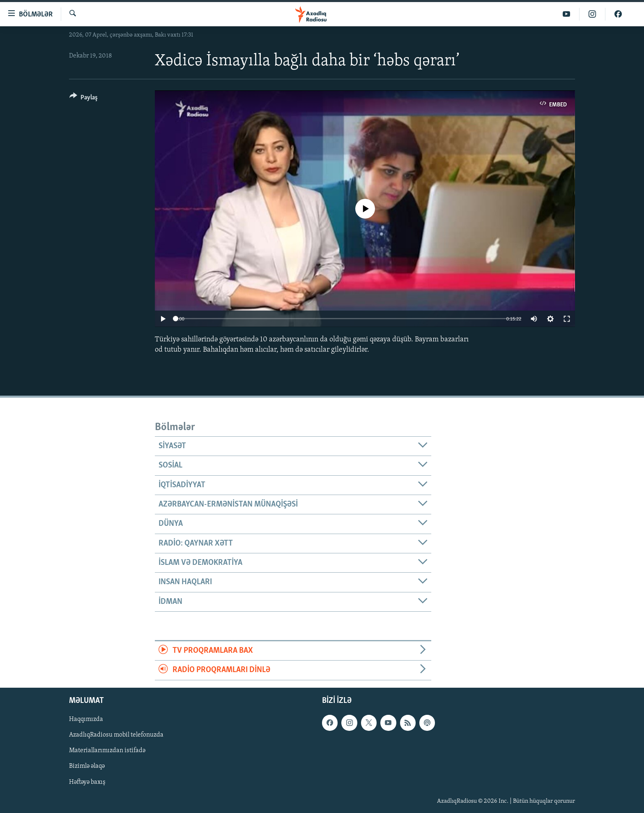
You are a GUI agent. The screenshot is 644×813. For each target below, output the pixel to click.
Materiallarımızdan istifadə (107, 751)
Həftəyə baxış (87, 782)
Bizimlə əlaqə (87, 766)
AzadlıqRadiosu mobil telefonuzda (116, 735)
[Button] (84, 99)
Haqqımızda (86, 719)
